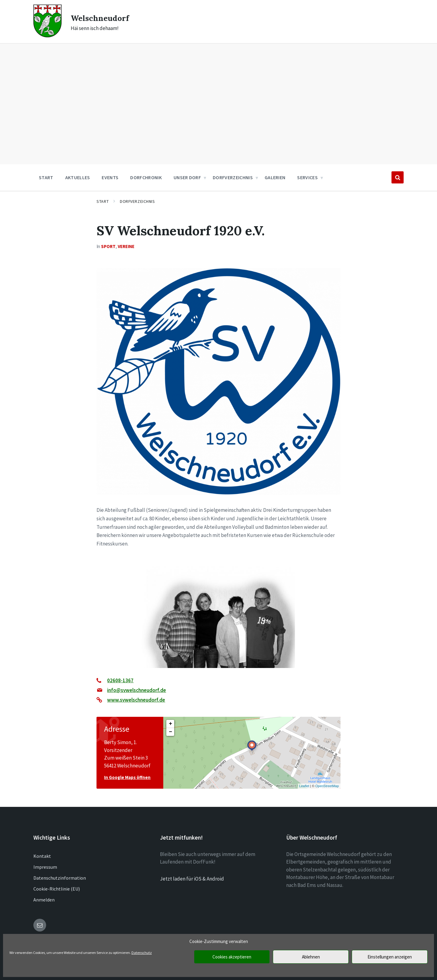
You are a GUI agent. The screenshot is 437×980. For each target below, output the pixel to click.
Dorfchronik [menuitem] (146, 177)
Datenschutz (142, 953)
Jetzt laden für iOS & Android (192, 879)
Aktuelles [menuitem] (78, 177)
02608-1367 (120, 680)
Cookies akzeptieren (232, 957)
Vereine (126, 246)
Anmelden (44, 900)
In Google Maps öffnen (127, 777)
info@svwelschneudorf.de (137, 690)
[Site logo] (47, 35)
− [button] (170, 732)
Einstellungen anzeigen (390, 957)
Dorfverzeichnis (137, 201)
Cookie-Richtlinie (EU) (57, 889)
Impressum (45, 867)
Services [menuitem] (307, 177)
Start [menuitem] (46, 177)
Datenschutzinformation (60, 878)
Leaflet (304, 786)
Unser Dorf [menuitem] (187, 177)
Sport (108, 246)
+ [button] (170, 724)
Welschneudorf (104, 18)
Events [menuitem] (110, 177)
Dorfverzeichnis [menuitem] (233, 177)
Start (103, 201)
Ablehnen (311, 957)
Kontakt (42, 856)
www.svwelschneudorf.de (136, 700)
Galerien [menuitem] (275, 177)
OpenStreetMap (327, 786)
